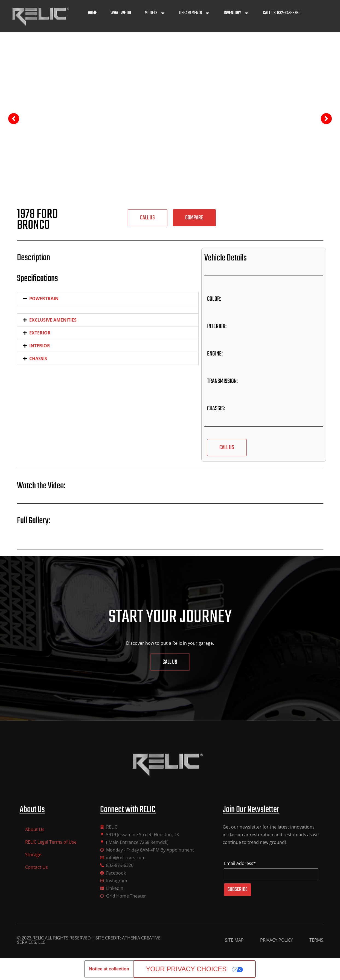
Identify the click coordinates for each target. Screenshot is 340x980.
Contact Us (37, 867)
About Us (35, 829)
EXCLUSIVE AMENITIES (53, 320)
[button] (194, 218)
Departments (195, 13)
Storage (33, 855)
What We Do (121, 13)
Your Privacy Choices (186, 969)
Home (92, 13)
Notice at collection (109, 969)
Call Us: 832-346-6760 (282, 13)
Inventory (236, 13)
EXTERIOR (40, 333)
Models (155, 13)
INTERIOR (40, 346)
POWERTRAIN (44, 299)
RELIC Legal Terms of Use (51, 842)
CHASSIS (38, 359)
